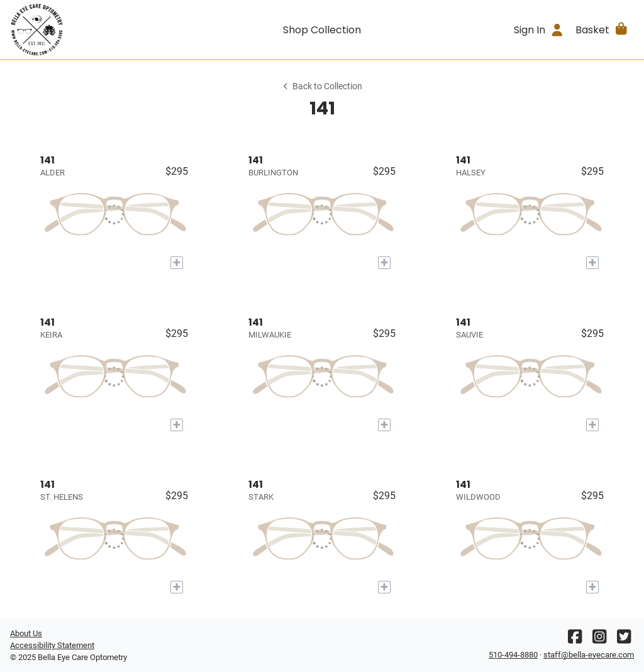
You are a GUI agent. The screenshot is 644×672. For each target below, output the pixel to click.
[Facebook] (575, 640)
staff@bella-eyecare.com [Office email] (589, 655)
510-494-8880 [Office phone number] (513, 655)
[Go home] (88, 30)
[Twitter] (624, 640)
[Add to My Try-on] (177, 263)
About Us (26, 633)
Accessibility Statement (52, 645)
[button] (602, 30)
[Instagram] (599, 640)
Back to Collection (322, 86)
